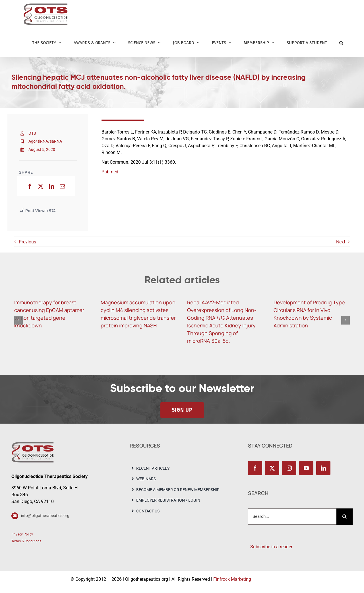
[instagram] (289, 468)
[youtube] (306, 468)
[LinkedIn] (51, 186)
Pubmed (110, 172)
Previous (27, 242)
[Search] (345, 517)
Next (341, 242)
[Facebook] (30, 186)
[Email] (62, 186)
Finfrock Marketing (232, 579)
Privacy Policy (22, 534)
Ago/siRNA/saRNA (45, 141)
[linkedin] (323, 468)
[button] (341, 43)
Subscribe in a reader (270, 547)
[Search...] (292, 517)
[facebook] (255, 468)
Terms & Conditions (26, 541)
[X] (41, 186)
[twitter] (272, 468)
